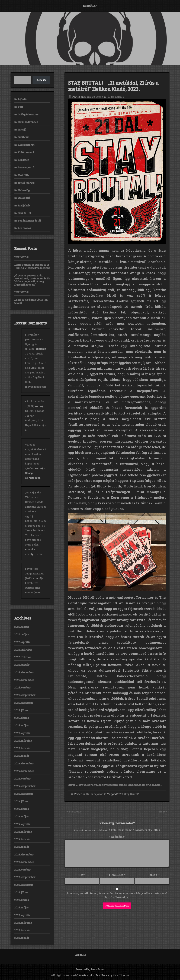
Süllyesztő (24, 198)
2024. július (21, 801)
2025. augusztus (24, 703)
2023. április (22, 915)
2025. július (21, 710)
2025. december (24, 672)
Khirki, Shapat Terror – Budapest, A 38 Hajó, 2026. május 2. (36, 420)
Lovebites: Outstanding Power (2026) (33, 588)
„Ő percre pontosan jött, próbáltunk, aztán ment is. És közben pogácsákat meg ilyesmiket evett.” (32, 280)
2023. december (24, 854)
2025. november (24, 680)
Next (162, 811)
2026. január (22, 665)
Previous (75, 811)
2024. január (22, 847)
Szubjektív (24, 205)
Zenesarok (24, 228)
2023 (120, 794)
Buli (20, 107)
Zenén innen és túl (29, 220)
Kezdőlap (90, 6)
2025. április (22, 733)
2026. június (22, 627)
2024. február (23, 839)
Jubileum (24, 137)
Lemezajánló (26, 167)
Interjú (22, 129)
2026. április (22, 642)
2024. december (24, 763)
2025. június (21, 718)
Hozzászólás (117, 837)
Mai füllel (24, 175)
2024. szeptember (25, 786)
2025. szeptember (25, 695)
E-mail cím (117, 875)
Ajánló (22, 99)
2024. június (21, 809)
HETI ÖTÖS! (21, 257)
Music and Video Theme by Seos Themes (104, 975)
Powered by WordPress (90, 969)
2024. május (21, 816)
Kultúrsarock (26, 152)
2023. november (24, 862)
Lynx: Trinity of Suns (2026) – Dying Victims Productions (32, 266)
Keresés (41, 80)
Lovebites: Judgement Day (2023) (35, 573)
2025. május (21, 725)
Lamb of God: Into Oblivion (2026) (31, 301)
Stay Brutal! (132, 794)
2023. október (22, 869)
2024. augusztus (24, 794)
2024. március (23, 832)
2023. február (23, 930)
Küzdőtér (23, 160)
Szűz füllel (24, 213)
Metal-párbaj (26, 183)
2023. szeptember (25, 877)
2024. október (22, 778)
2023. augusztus (24, 885)
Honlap (152, 875)
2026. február (23, 657)
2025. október (22, 687)
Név (82, 875)
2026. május (21, 634)
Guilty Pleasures (28, 114)
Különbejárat (94, 794)
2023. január (22, 938)
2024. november (24, 771)
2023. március (23, 923)
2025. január (22, 756)
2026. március (23, 650)
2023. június (21, 900)
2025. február (23, 748)
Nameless (117, 97)
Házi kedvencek (28, 122)
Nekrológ (24, 190)
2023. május (21, 907)
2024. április (22, 824)
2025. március (23, 741)
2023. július (21, 892)
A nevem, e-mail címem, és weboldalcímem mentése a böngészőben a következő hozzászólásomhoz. (117, 895)
